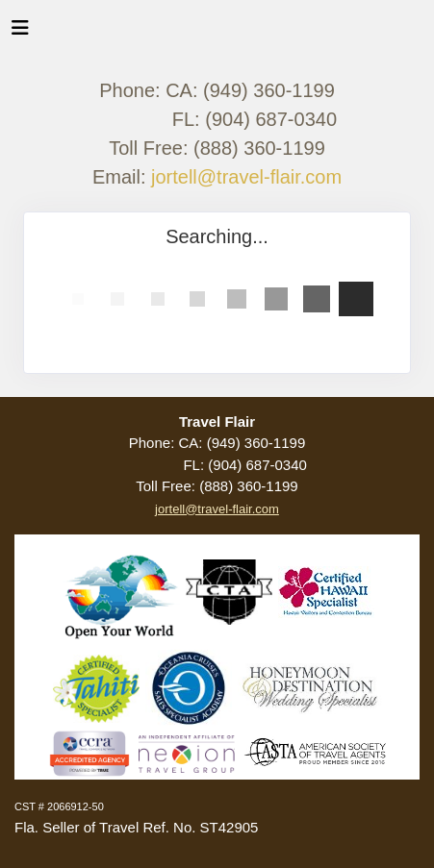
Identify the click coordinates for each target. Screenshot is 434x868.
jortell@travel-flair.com (246, 177)
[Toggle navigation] (20, 33)
